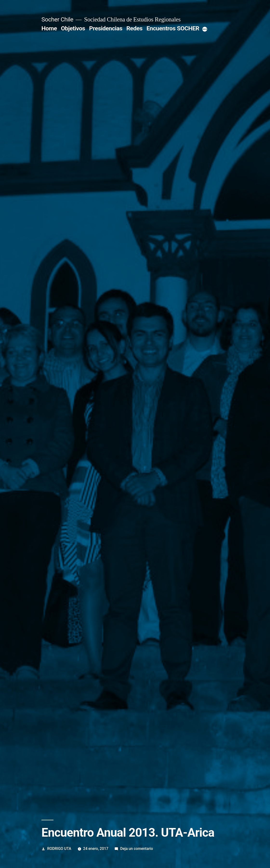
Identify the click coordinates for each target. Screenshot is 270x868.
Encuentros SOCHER (173, 28)
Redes (135, 28)
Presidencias (106, 28)
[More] (205, 29)
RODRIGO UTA (59, 849)
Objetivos (73, 28)
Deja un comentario (137, 849)
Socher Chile (57, 19)
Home (49, 28)
